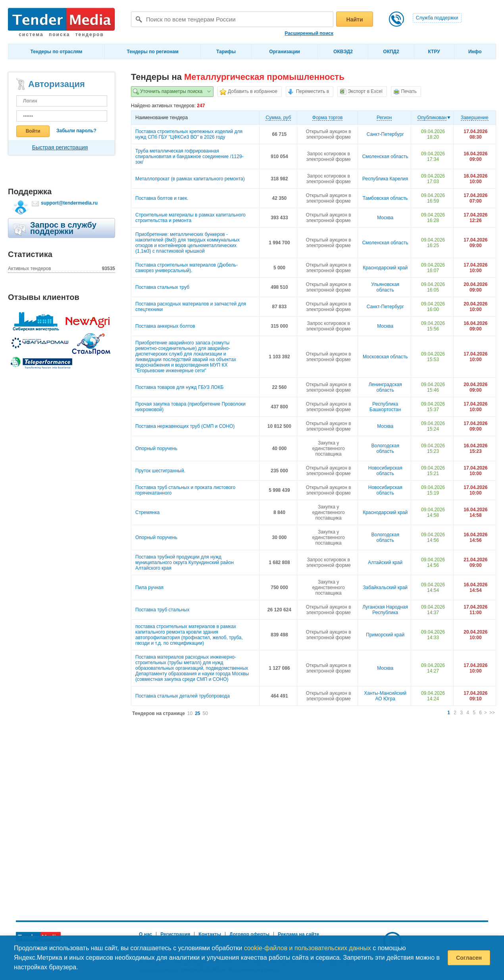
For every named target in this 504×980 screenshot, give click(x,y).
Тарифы (226, 52)
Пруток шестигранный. (160, 471)
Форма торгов (328, 118)
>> (492, 713)
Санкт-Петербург (385, 134)
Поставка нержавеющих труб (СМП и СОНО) (185, 426)
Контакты (210, 934)
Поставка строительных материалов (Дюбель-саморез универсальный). (187, 268)
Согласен (469, 958)
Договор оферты (249, 934)
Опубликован (432, 118)
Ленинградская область (385, 387)
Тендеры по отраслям (57, 52)
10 (190, 713)
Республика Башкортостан (385, 407)
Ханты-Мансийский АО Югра (385, 696)
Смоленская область (385, 157)
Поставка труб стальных (162, 610)
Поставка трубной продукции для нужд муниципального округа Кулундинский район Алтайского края (185, 562)
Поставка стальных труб (162, 287)
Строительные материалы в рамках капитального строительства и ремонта (190, 218)
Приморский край (385, 635)
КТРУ (434, 52)
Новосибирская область (385, 471)
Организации (285, 52)
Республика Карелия (385, 179)
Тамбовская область (385, 198)
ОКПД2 (391, 52)
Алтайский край (385, 562)
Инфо (475, 52)
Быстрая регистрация (60, 147)
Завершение (475, 118)
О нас (145, 934)
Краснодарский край (385, 268)
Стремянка (147, 512)
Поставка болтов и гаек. (162, 198)
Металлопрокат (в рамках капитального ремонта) (190, 179)
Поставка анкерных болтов (165, 326)
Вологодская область (385, 448)
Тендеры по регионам (153, 52)
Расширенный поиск (309, 33)
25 (197, 713)
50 (205, 713)
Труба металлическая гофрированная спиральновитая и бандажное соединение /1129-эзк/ (189, 157)
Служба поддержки (437, 18)
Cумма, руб (278, 118)
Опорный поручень (156, 448)
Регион (384, 118)
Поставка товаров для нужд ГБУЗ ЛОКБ (179, 387)
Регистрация (175, 934)
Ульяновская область (385, 287)
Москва (385, 218)
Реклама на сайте (298, 934)
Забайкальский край (385, 588)
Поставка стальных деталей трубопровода (183, 696)
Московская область (385, 357)
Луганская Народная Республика (385, 610)
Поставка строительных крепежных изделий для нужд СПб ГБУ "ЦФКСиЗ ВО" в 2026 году (189, 134)
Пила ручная (149, 588)
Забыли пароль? (76, 131)
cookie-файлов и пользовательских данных (308, 948)
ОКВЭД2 (343, 52)
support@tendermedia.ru (69, 203)
